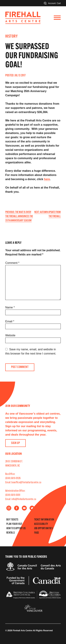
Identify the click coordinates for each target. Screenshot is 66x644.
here (47, 179)
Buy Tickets (12, 520)
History (11, 37)
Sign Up (16, 443)
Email (10, 321)
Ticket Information (44, 520)
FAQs (37, 533)
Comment (12, 263)
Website (10, 335)
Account (52, 3)
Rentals (11, 533)
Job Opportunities (43, 529)
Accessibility (41, 524)
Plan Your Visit (14, 524)
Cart (59, 3)
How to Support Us (16, 529)
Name (10, 307)
